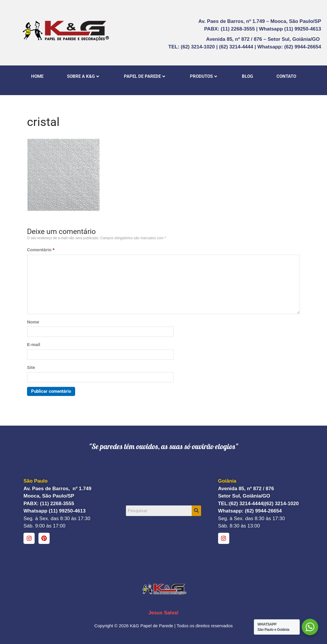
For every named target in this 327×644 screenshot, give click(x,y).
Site (31, 367)
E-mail (34, 344)
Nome (33, 322)
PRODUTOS (203, 76)
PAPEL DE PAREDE (144, 76)
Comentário (41, 250)
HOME (37, 76)
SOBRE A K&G (83, 76)
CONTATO (286, 76)
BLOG (247, 76)
